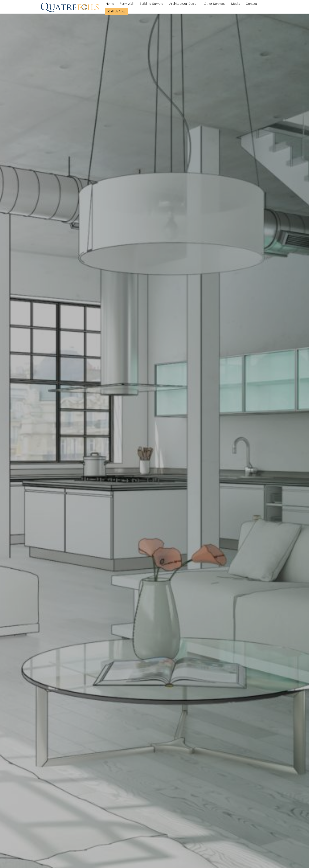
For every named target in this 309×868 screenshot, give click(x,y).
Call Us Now (117, 11)
